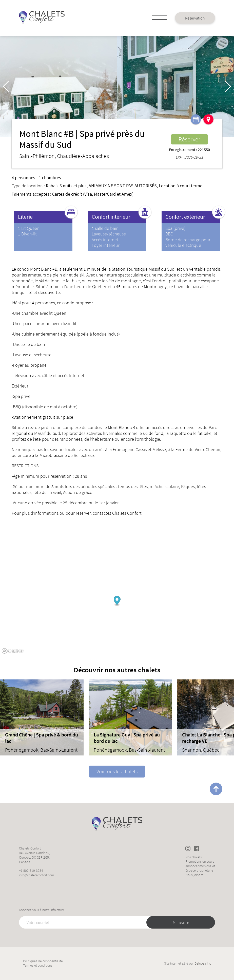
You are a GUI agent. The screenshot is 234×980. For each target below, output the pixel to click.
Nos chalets (194, 857)
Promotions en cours (200, 862)
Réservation (195, 18)
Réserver (189, 139)
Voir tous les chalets (117, 771)
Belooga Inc (203, 963)
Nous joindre (194, 875)
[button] (228, 86)
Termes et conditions (38, 965)
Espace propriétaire (199, 870)
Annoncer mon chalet (200, 866)
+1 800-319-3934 (31, 871)
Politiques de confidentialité (43, 961)
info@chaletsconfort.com (36, 875)
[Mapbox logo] (13, 651)
